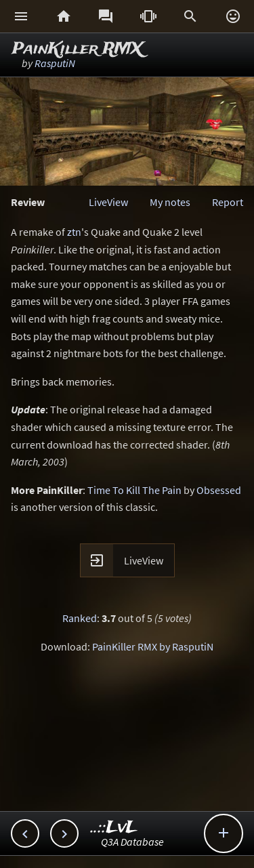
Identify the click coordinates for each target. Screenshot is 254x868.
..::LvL (114, 828)
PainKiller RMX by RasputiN (153, 646)
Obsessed (219, 490)
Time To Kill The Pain (134, 490)
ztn (74, 232)
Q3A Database (132, 842)
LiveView (108, 202)
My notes (170, 202)
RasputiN (55, 63)
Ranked (80, 618)
